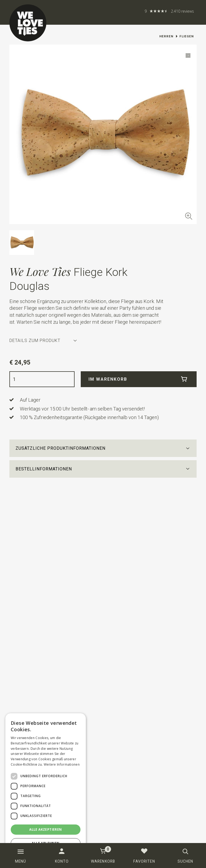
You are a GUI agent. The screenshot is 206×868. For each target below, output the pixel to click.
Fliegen (187, 36)
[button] (103, 448)
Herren (166, 36)
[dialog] (46, 788)
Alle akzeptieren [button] (45, 829)
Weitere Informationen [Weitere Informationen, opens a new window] (62, 764)
